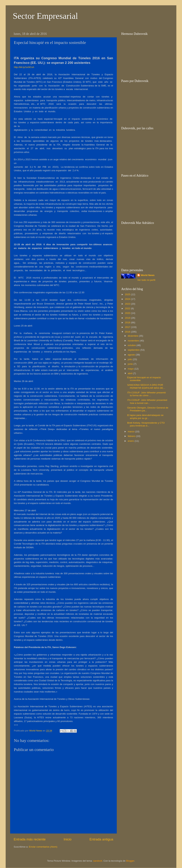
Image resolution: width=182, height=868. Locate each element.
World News (148, 275)
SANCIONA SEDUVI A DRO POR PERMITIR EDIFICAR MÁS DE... (146, 386)
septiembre (134, 350)
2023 (128, 304)
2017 (128, 327)
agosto (132, 355)
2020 (128, 313)
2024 (128, 299)
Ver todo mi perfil (146, 280)
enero (131, 441)
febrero (132, 436)
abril (130, 373)
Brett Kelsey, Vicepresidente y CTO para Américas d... (146, 424)
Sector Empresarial (45, 16)
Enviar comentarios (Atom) (43, 847)
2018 (128, 322)
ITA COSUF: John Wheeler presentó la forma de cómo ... (147, 394)
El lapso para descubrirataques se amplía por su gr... (145, 417)
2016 (128, 332)
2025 (128, 294)
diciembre (133, 336)
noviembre (134, 341)
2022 (128, 308)
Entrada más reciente (30, 839)
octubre (132, 345)
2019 (128, 318)
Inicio (68, 839)
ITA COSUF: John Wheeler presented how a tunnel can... (147, 401)
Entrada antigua (101, 839)
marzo (131, 432)
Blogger (130, 861)
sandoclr (98, 861)
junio (131, 364)
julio (130, 359)
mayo (131, 369)
